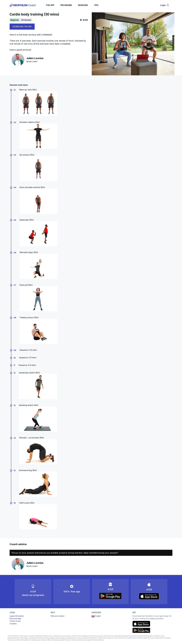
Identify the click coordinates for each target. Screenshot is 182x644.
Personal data (15, 618)
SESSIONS (83, 5)
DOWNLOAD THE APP (22, 27)
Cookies (13, 624)
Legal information (17, 616)
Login (166, 6)
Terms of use (15, 621)
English (96, 616)
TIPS (96, 5)
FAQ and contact (57, 616)
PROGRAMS (66, 5)
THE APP (50, 5)
